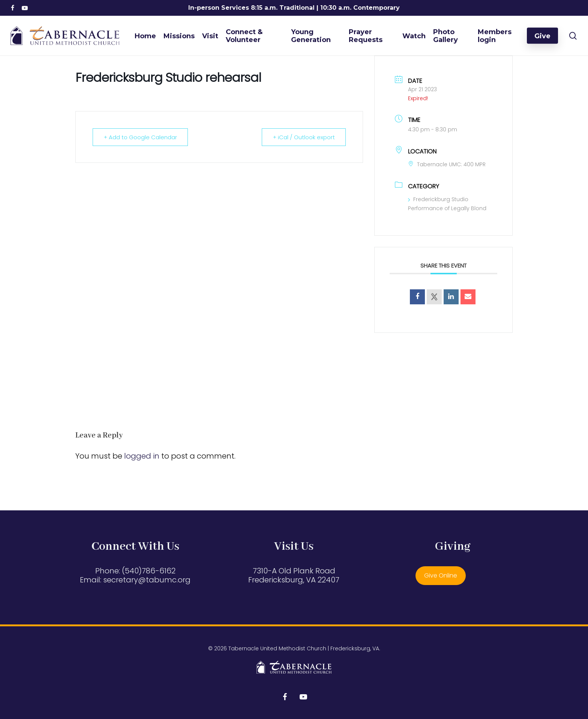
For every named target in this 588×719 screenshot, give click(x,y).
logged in (142, 456)
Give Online (441, 575)
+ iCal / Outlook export (304, 137)
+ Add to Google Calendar (140, 137)
